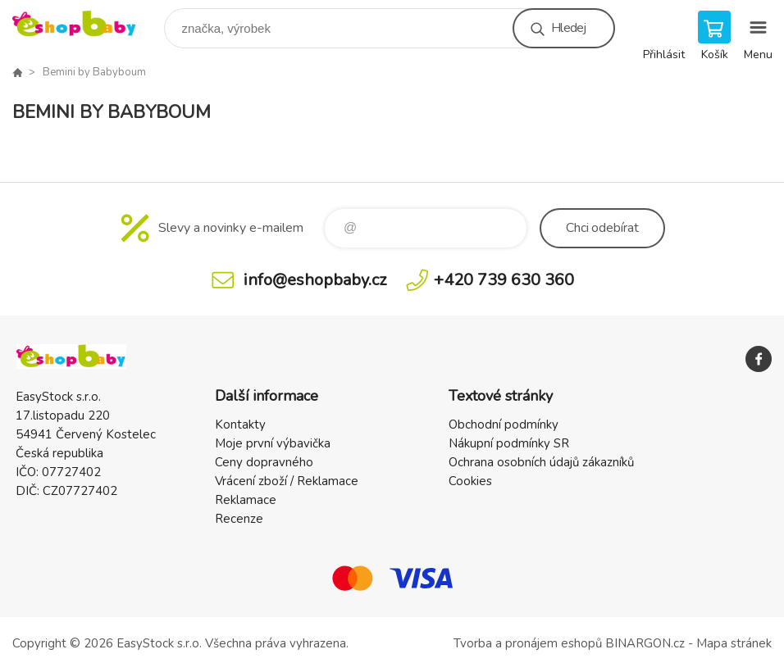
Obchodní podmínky (504, 425)
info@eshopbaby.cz (315, 280)
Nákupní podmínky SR (509, 443)
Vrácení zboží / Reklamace (287, 481)
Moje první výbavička (273, 443)
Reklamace (246, 500)
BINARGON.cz (645, 643)
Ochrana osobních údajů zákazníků (541, 462)
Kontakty (240, 425)
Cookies (470, 481)
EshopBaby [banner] (85, 24)
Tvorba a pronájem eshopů (528, 643)
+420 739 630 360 (504, 280)
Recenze (239, 519)
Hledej (568, 28)
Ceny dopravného (264, 462)
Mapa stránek (734, 643)
